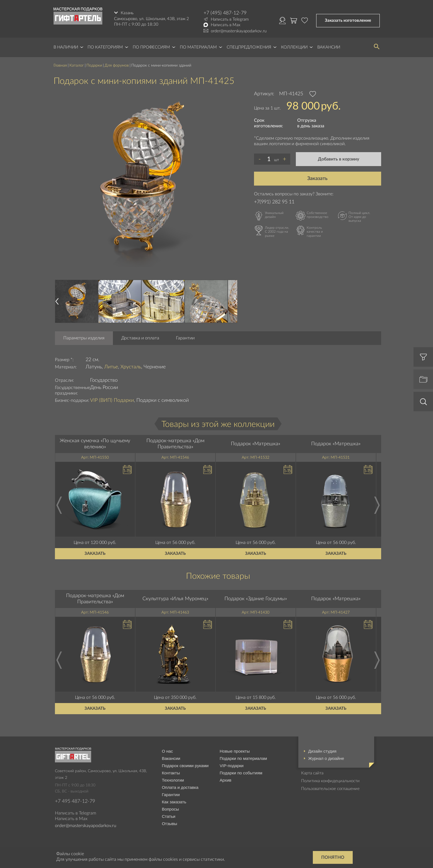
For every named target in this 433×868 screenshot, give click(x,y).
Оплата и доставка (180, 787)
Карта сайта (312, 773)
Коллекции (294, 47)
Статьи (169, 816)
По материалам (198, 47)
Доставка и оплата (140, 338)
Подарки (94, 65)
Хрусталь (131, 367)
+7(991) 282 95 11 (274, 202)
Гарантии (185, 338)
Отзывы (169, 824)
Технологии (173, 780)
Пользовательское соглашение (330, 789)
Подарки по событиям (241, 773)
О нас (167, 751)
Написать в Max (226, 25)
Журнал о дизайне (326, 758)
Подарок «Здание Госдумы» (256, 599)
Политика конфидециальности (330, 781)
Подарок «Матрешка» (256, 444)
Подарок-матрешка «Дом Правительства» (175, 444)
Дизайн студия (322, 751)
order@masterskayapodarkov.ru (239, 31)
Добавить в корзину (338, 159)
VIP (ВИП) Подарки (112, 400)
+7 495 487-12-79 (75, 801)
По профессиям (151, 47)
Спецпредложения (249, 47)
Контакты (171, 773)
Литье (111, 367)
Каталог (77, 65)
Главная (60, 65)
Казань (127, 13)
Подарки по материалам (243, 758)
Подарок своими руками (185, 766)
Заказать (317, 179)
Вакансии (329, 47)
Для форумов (117, 65)
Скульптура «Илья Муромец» (175, 599)
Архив (226, 780)
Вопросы (170, 809)
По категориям (105, 47)
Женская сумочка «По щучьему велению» (95, 444)
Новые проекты (235, 751)
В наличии (66, 47)
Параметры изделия (84, 338)
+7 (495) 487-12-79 (225, 13)
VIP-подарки (232, 766)
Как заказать (174, 802)
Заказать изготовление (348, 20)
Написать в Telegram (230, 19)
